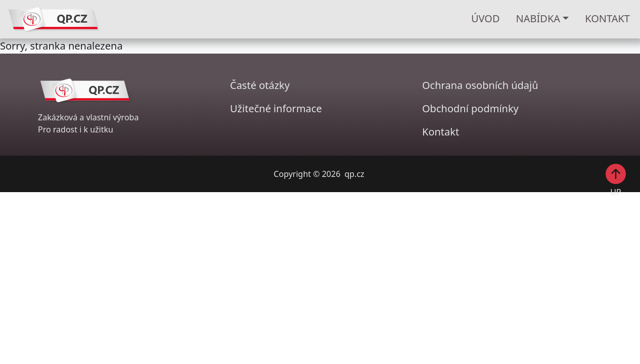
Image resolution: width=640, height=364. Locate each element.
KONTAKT (607, 18)
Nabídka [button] (538, 18)
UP (616, 180)
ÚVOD (486, 18)
